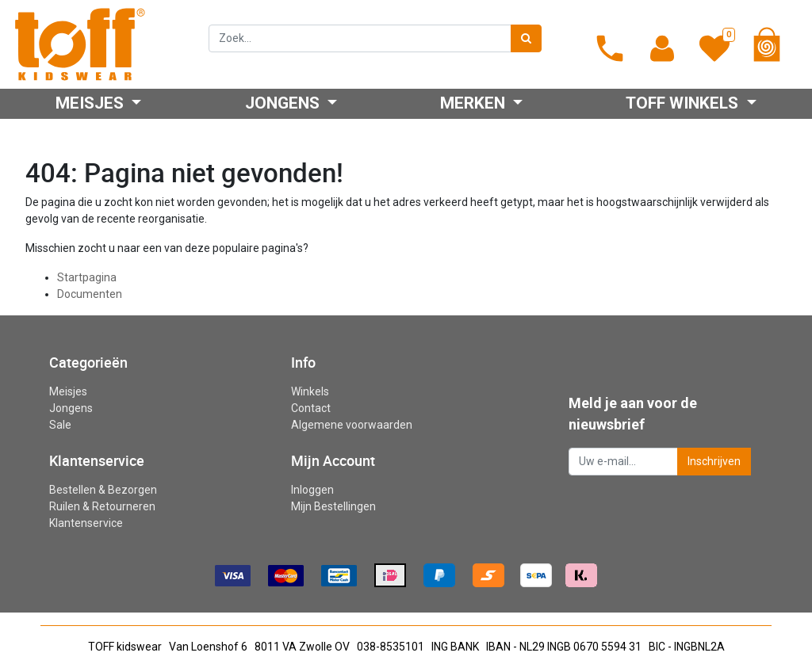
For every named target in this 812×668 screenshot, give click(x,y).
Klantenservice (86, 523)
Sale (60, 425)
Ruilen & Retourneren (102, 506)
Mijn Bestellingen (333, 506)
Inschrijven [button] (714, 461)
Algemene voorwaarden (352, 425)
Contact (311, 408)
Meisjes (68, 391)
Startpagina (87, 277)
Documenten (90, 294)
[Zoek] (526, 38)
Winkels (310, 391)
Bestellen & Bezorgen (103, 490)
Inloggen (312, 490)
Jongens (71, 408)
